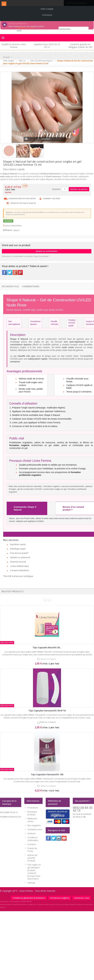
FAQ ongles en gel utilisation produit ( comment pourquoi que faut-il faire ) (34, 872)
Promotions (33, 808)
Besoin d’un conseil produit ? (73, 508)
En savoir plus (10, 286)
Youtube (64, 838)
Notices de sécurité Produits (32, 858)
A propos (32, 844)
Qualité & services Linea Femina (14, 46)
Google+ (15, 272)
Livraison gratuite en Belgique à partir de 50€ (80, 46)
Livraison (32, 833)
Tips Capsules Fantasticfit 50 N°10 (47, 711)
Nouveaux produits (32, 813)
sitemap (31, 883)
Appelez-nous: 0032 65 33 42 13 (47, 46)
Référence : (8, 230)
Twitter (10, 272)
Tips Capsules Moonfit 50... (47, 647)
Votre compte (47, 9)
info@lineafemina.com (11, 817)
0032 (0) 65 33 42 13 (83, 809)
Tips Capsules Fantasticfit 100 (47, 774)
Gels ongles (9, 61)
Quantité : (57, 189)
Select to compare (48, 659)
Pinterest (20, 272)
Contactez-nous (35, 829)
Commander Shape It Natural (25, 508)
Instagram (59, 838)
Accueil (6, 57)
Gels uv (22, 61)
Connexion (47, 15)
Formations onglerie (60, 898)
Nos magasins (34, 825)
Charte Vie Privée (32, 850)
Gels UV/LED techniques (41, 61)
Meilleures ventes (32, 820)
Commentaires (31, 286)
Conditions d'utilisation (33, 839)
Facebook (4, 272)
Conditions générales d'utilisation (29, 898)
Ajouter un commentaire (47, 251)
